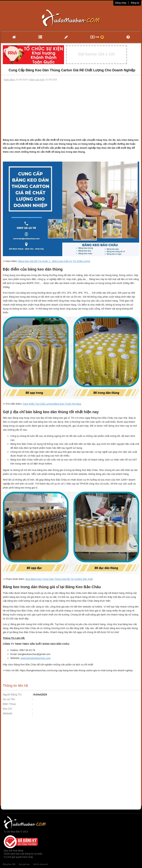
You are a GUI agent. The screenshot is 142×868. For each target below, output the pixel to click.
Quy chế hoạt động (13, 851)
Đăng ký (135, 3)
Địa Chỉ (7, 709)
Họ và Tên (9, 699)
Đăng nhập (121, 3)
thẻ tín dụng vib (41, 864)
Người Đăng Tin (12, 695)
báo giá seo (24, 864)
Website (8, 713)
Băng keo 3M (9, 864)
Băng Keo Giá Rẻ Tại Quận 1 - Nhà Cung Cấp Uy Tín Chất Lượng (54, 261)
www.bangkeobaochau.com (35, 658)
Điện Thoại (9, 704)
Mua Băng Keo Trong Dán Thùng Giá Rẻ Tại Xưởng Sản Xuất (59, 579)
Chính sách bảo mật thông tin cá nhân (23, 854)
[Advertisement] (71, 110)
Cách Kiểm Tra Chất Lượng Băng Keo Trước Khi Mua (52, 404)
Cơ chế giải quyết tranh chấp (18, 857)
